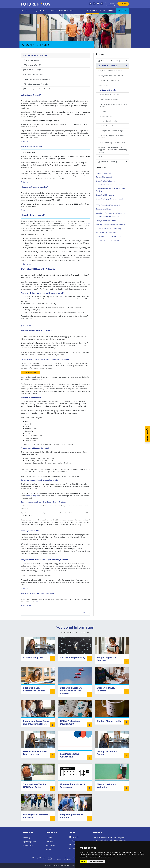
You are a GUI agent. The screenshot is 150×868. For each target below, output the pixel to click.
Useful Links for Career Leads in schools (110, 213)
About (28, 11)
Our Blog (26, 838)
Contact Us (123, 4)
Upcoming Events (30, 842)
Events (42, 11)
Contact (49, 850)
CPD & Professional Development (108, 205)
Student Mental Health (104, 209)
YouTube (74, 845)
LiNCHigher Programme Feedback (108, 236)
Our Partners (51, 846)
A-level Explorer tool (30, 373)
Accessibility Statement (52, 866)
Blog (35, 11)
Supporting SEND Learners (106, 195)
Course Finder (85, 224)
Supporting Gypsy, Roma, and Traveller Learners (36, 722)
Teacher (122, 10)
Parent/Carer (107, 10)
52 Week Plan (28, 846)
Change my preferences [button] (96, 861)
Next (85, 613)
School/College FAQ (103, 173)
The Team (50, 842)
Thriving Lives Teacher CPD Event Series (110, 225)
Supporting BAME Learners (106, 181)
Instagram (75, 849)
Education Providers (66, 11)
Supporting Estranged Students (107, 240)
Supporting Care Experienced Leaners (110, 185)
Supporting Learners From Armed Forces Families (71, 691)
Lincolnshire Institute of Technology (109, 229)
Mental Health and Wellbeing (106, 232)
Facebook (75, 841)
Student (92, 10)
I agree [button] (83, 861)
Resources (52, 11)
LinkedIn (74, 837)
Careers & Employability (105, 177)
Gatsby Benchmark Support (106, 221)
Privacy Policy (65, 866)
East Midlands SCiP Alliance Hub (108, 217)
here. (36, 602)
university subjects (32, 496)
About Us (50, 838)
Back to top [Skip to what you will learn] (26, 142)
